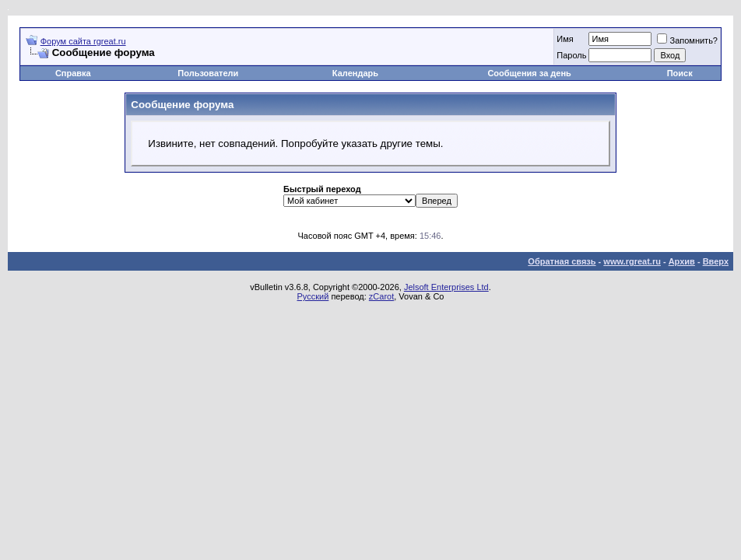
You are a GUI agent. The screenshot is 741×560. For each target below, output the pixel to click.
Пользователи (208, 73)
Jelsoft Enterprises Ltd (446, 287)
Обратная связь (562, 261)
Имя (565, 39)
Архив (682, 261)
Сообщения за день (529, 73)
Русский (313, 296)
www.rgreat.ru (632, 261)
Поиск (680, 73)
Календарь (355, 73)
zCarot (381, 296)
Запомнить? (687, 40)
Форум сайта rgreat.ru (83, 41)
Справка (73, 73)
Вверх (716, 261)
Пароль (571, 55)
